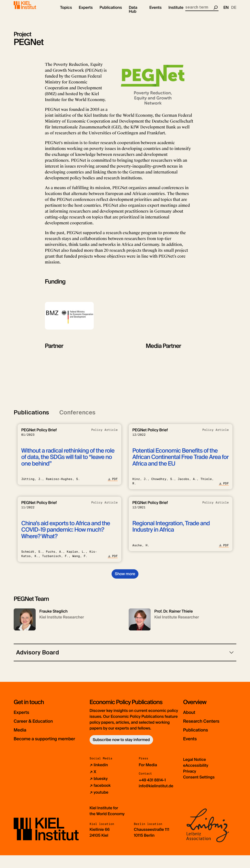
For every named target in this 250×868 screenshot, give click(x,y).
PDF (113, 483)
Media (22, 734)
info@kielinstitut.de (156, 799)
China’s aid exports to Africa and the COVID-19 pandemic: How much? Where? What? (66, 534)
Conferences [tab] (77, 416)
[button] (66, 12)
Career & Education (40, 725)
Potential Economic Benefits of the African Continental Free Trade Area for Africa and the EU (180, 461)
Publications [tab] (31, 416)
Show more (125, 578)
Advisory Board (38, 656)
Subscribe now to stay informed (121, 744)
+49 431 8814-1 (152, 793)
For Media (148, 778)
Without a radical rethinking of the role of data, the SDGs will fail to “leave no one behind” (68, 461)
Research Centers (208, 725)
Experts (24, 716)
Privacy (190, 784)
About (191, 716)
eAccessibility (196, 778)
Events (192, 742)
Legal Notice (195, 772)
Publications (200, 734)
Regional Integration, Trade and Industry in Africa (171, 531)
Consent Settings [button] (199, 790)
